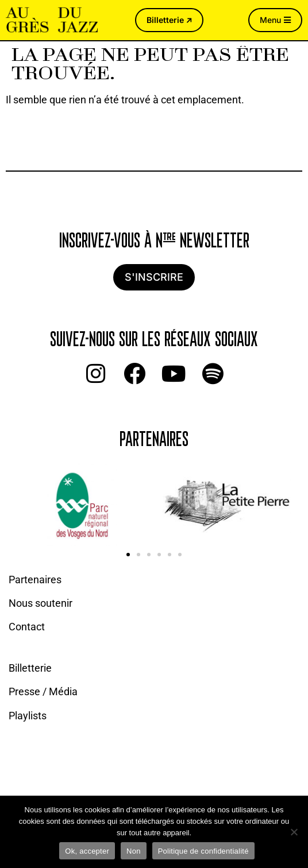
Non (134, 851)
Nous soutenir (41, 603)
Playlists (28, 716)
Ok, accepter (87, 851)
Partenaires (35, 580)
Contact (27, 627)
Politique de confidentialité (203, 851)
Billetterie (30, 668)
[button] (128, 555)
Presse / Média (43, 691)
